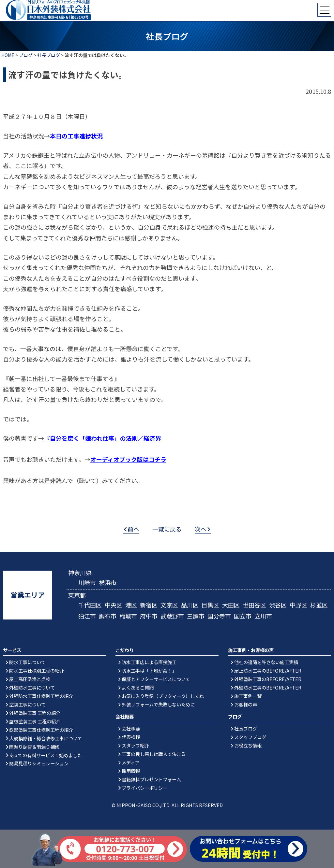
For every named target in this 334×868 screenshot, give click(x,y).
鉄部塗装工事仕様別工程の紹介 (41, 730)
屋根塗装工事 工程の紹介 (35, 721)
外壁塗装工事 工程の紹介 (35, 713)
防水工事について (27, 662)
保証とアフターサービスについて (156, 679)
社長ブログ (49, 55)
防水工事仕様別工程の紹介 (37, 670)
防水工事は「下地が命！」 (149, 670)
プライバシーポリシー (144, 788)
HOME (8, 55)
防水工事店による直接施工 (149, 662)
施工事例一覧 (248, 696)
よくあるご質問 (138, 687)
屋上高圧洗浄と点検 (30, 679)
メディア (131, 762)
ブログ (26, 55)
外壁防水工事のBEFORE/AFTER (268, 687)
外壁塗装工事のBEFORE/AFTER (268, 679)
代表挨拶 (131, 737)
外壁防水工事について (32, 687)
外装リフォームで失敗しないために (158, 704)
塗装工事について (27, 704)
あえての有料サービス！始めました (46, 755)
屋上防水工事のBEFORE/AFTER (268, 670)
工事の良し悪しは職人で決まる (154, 754)
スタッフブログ (250, 737)
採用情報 (131, 771)
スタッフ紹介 (135, 745)
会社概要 (131, 728)
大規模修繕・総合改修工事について (46, 738)
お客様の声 (246, 704)
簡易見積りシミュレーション (39, 763)
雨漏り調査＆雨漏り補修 (34, 747)
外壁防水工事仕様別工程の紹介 (41, 696)
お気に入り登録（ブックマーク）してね (163, 696)
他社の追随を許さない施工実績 (266, 662)
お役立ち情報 (248, 745)
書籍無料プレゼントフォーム (151, 779)
